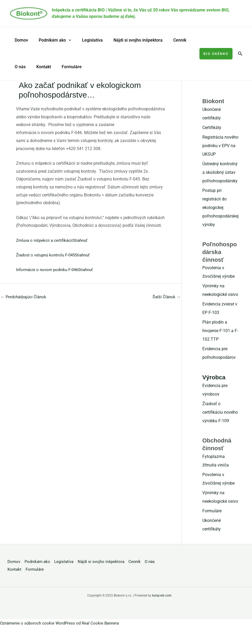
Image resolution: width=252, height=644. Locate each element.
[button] (216, 54)
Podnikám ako (52, 40)
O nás (19, 67)
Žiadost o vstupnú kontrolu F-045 (47, 255)
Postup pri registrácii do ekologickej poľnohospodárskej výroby (220, 208)
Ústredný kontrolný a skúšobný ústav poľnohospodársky (220, 172)
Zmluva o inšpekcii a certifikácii (46, 240)
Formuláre (66, 67)
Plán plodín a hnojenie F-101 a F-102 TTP (220, 331)
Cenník (170, 40)
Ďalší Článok (166, 297)
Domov (20, 40)
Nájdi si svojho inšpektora (131, 40)
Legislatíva (87, 40)
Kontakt (40, 67)
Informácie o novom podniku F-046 (49, 270)
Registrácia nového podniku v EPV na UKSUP (220, 146)
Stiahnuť (83, 240)
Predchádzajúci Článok (25, 297)
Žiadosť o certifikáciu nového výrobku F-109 (220, 412)
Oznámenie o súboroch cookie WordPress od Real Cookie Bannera (62, 623)
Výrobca (214, 377)
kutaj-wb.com (162, 595)
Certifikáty (212, 128)
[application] (65, 40)
